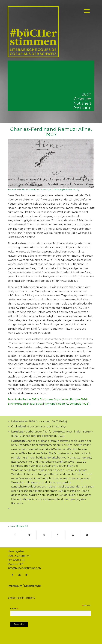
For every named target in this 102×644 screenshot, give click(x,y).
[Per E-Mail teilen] (87, 535)
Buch (86, 94)
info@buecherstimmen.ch (24, 568)
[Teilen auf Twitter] (29, 535)
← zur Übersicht (18, 526)
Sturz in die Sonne (19, 399)
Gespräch (82, 99)
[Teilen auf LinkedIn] (73, 535)
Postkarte (82, 108)
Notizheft (82, 103)
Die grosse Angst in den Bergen (60, 399)
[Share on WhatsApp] (44, 535)
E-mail (14, 609)
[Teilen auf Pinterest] (58, 535)
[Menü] (85, 11)
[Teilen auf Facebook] (15, 535)
